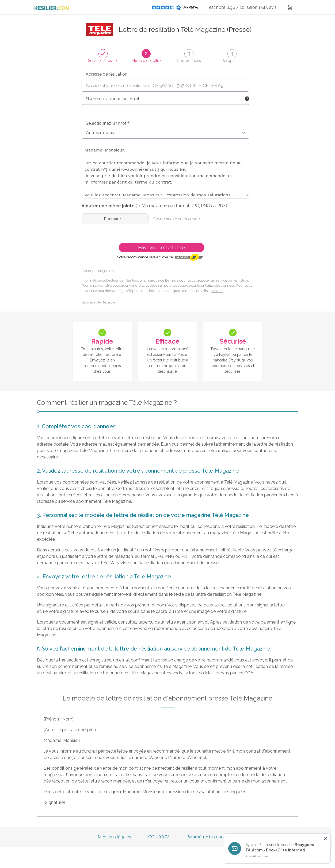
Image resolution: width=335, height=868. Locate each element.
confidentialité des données (213, 285)
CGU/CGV (159, 837)
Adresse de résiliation (106, 74)
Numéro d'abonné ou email (112, 99)
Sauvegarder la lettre (98, 302)
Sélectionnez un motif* (108, 123)
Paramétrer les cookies (209, 837)
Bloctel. (217, 291)
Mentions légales (114, 837)
